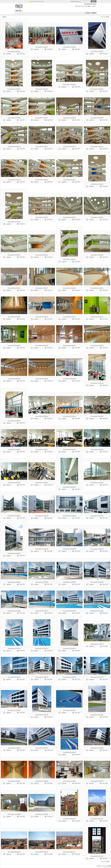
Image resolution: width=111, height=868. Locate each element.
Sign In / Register (92, 13)
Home (4, 17)
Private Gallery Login (38, 1)
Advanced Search (91, 4)
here (89, 6)
